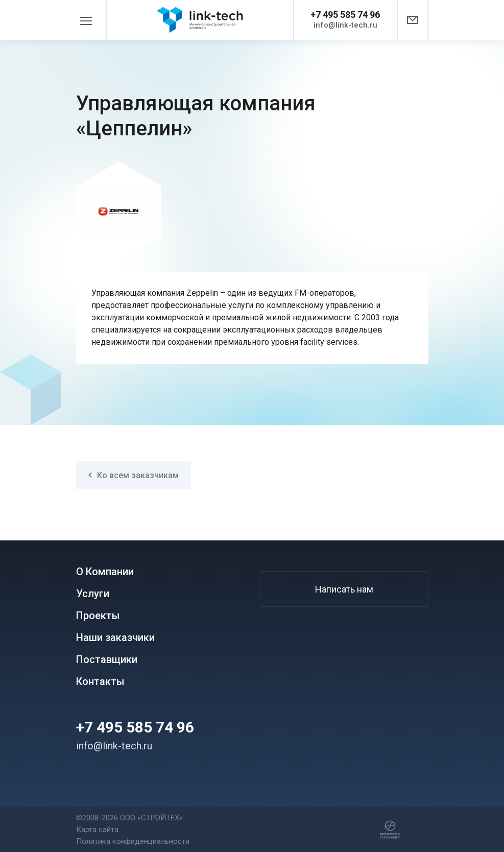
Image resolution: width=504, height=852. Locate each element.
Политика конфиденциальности (133, 841)
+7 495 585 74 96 (345, 15)
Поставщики (107, 660)
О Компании (105, 572)
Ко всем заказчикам (134, 475)
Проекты (98, 616)
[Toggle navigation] (91, 20)
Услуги (93, 594)
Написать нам (344, 589)
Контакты (100, 682)
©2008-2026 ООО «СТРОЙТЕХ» (129, 818)
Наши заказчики (115, 638)
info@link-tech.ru (345, 25)
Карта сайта (97, 830)
